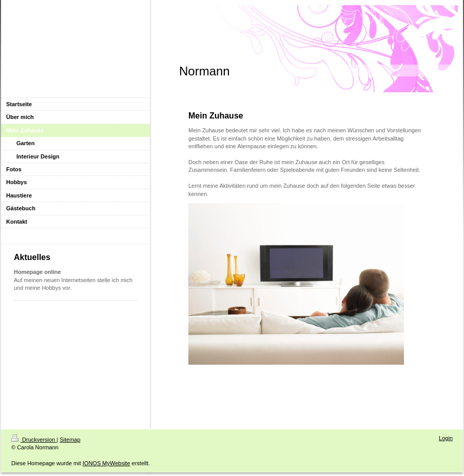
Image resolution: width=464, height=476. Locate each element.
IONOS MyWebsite (107, 463)
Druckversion (34, 440)
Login (446, 438)
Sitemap (70, 440)
